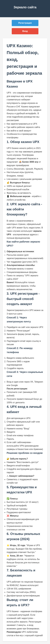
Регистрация (25, 23)
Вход (25, 31)
